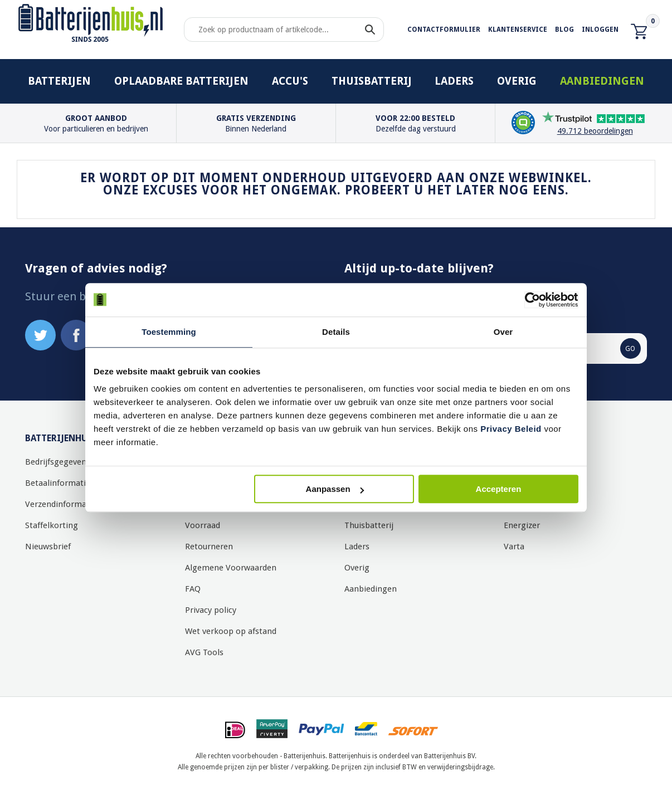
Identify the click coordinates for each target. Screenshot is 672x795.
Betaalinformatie (58, 483)
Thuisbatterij (372, 81)
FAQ (193, 589)
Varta (514, 547)
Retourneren (209, 547)
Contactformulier (444, 30)
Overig (517, 81)
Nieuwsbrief (48, 547)
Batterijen (59, 81)
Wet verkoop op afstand (231, 631)
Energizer (522, 525)
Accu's (290, 81)
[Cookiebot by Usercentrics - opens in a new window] (530, 300)
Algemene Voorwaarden (231, 568)
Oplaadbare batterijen (181, 81)
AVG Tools (204, 652)
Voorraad (203, 525)
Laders (454, 81)
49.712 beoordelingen (595, 131)
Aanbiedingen (602, 81)
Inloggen (600, 30)
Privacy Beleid (511, 429)
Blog (564, 30)
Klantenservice (518, 30)
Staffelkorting (52, 525)
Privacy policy (211, 610)
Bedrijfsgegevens (58, 462)
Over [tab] (503, 332)
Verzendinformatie (61, 504)
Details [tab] (336, 332)
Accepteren (499, 489)
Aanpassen (335, 489)
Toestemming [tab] (169, 332)
